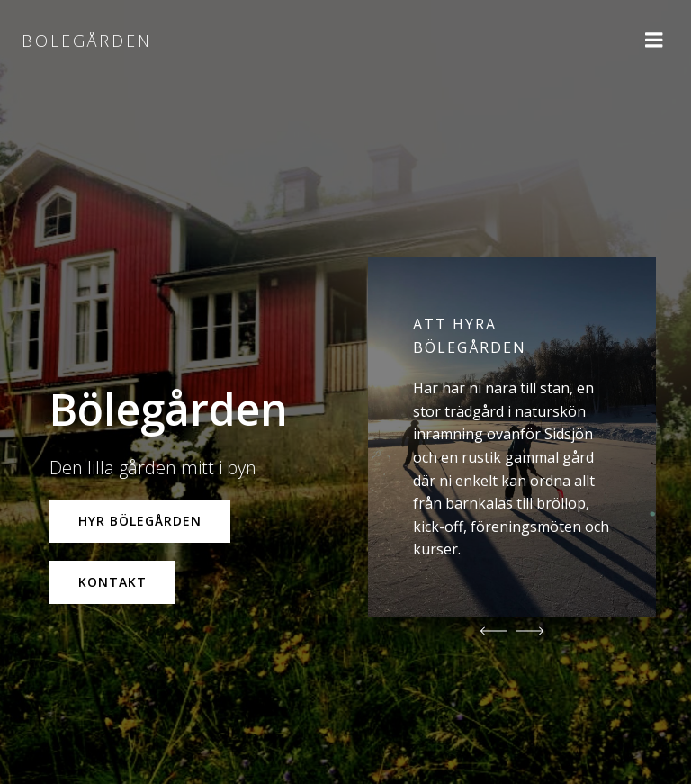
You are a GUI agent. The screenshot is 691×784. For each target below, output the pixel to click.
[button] (494, 631)
